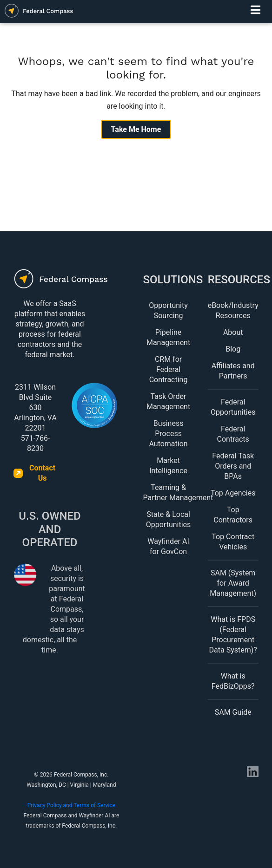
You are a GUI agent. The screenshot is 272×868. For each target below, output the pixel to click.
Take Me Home (136, 129)
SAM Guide (233, 712)
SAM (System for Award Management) (233, 583)
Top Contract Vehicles (233, 542)
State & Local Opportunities (169, 519)
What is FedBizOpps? (233, 681)
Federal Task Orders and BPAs (233, 466)
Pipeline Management (168, 337)
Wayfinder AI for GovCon (168, 546)
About (233, 332)
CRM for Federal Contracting (169, 369)
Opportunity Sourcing (168, 310)
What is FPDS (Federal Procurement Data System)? (233, 635)
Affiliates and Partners (233, 371)
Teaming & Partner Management (169, 493)
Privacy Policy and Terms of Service (71, 805)
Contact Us (42, 473)
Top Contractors (233, 515)
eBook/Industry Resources (233, 310)
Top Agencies (233, 493)
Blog (233, 349)
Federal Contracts (233, 434)
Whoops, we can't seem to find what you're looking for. (136, 68)
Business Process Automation (168, 434)
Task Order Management (168, 401)
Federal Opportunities (233, 407)
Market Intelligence (168, 466)
